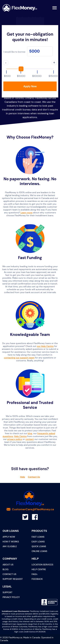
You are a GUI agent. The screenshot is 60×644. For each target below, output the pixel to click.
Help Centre (20, 436)
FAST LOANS (38, 537)
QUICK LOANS (39, 546)
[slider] (30, 69)
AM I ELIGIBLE (10, 546)
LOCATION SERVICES (42, 565)
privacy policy (15, 439)
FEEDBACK (37, 579)
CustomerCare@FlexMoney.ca (33, 509)
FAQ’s (35, 574)
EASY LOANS (38, 542)
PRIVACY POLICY (11, 597)
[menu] (55, 8)
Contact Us (34, 477)
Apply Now (30, 86)
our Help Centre (45, 346)
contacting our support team (19, 358)
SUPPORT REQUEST (13, 579)
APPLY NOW (9, 537)
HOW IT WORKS (11, 542)
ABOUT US (8, 565)
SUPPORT (7, 592)
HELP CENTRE (39, 569)
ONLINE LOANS (39, 551)
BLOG (6, 569)
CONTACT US (9, 574)
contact (30, 439)
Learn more (26, 213)
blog (30, 433)
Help (22, 477)
